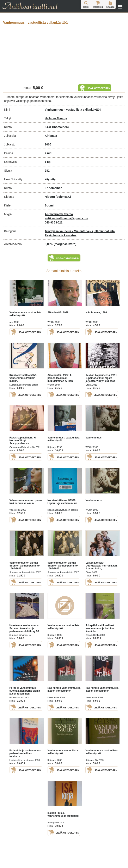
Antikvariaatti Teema (59, 214)
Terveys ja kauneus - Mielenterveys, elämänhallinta (80, 231)
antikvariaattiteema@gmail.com (66, 218)
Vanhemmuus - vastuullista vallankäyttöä (73, 110)
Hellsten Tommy (56, 118)
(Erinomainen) (59, 127)
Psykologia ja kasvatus (60, 235)
